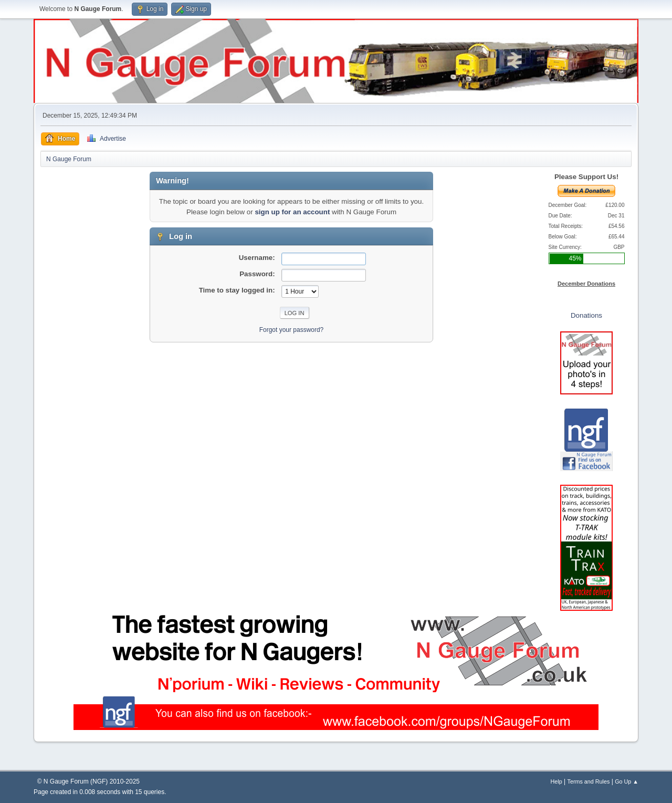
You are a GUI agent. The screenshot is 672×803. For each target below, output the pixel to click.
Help (556, 781)
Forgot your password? (292, 330)
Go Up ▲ (627, 781)
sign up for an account (292, 212)
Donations (586, 315)
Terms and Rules (589, 781)
